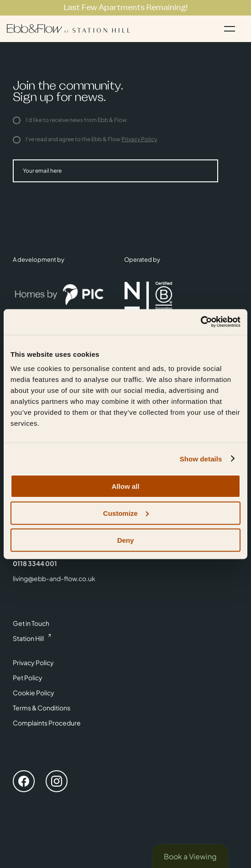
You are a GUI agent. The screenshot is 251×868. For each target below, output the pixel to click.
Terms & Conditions (42, 708)
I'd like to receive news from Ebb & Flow (70, 120)
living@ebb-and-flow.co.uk (54, 578)
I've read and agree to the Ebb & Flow (85, 139)
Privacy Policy (139, 139)
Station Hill (28, 638)
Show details (201, 458)
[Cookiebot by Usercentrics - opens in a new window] (201, 322)
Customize (126, 513)
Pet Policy (28, 677)
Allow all (126, 486)
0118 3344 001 (35, 563)
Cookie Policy (34, 693)
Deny (126, 540)
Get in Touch (31, 623)
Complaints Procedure (47, 723)
